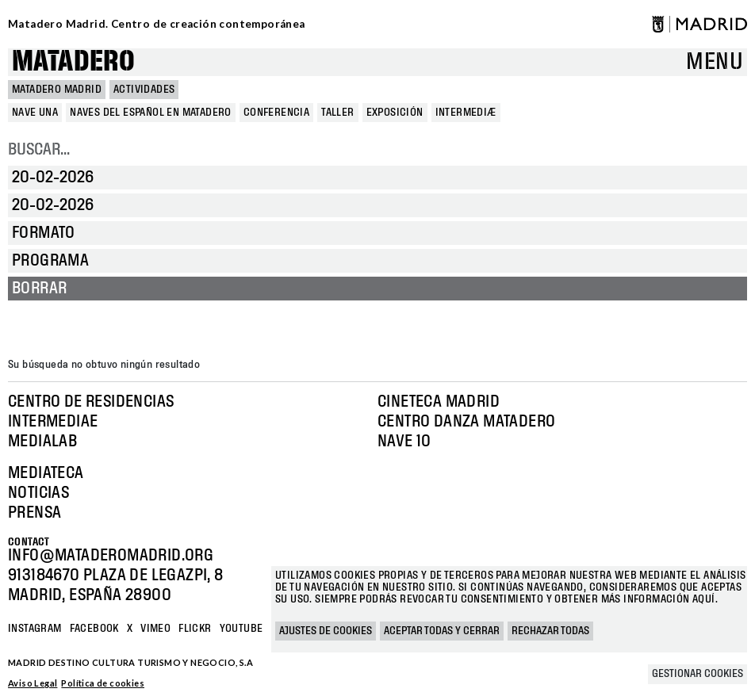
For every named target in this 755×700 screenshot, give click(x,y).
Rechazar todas (550, 631)
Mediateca (46, 473)
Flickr (195, 629)
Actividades (144, 90)
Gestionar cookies (698, 674)
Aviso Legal (33, 683)
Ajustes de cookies (326, 631)
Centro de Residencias (91, 402)
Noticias (38, 493)
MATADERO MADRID (57, 90)
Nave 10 (404, 442)
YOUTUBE (241, 629)
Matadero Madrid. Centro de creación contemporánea (157, 24)
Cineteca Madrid (439, 402)
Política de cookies (103, 683)
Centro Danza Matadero (466, 422)
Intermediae (53, 422)
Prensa (34, 513)
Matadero (73, 62)
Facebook (94, 629)
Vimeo (155, 629)
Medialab (42, 442)
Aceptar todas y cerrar (442, 631)
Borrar (39, 289)
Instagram (35, 629)
